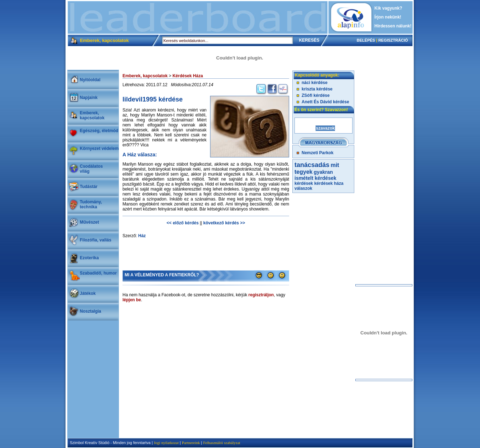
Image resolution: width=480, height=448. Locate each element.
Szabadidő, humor (98, 273)
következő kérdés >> (224, 223)
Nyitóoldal (90, 80)
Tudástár (89, 187)
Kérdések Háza (187, 76)
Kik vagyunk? (388, 8)
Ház (142, 236)
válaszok (303, 188)
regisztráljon (261, 295)
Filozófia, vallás (96, 240)
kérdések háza (329, 183)
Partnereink (191, 443)
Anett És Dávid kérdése (325, 102)
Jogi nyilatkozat (166, 443)
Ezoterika (89, 258)
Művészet (89, 222)
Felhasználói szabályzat (221, 443)
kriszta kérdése (317, 89)
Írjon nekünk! (388, 17)
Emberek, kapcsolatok (92, 115)
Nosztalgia (90, 311)
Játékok (88, 293)
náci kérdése (315, 83)
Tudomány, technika (91, 204)
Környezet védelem (99, 149)
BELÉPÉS (366, 40)
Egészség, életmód (99, 131)
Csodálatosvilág (91, 169)
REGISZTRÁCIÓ (393, 40)
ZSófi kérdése (316, 95)
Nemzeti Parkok (317, 153)
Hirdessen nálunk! (393, 26)
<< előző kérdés (183, 223)
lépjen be (132, 300)
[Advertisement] (198, 17)
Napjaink (89, 98)
